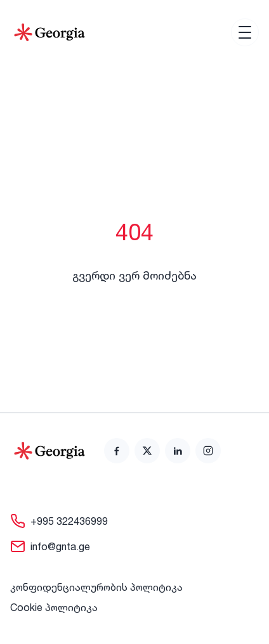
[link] (117, 451)
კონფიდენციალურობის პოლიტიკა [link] (96, 587)
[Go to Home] (49, 32)
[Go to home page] (49, 451)
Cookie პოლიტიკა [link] (54, 607)
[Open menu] (245, 32)
